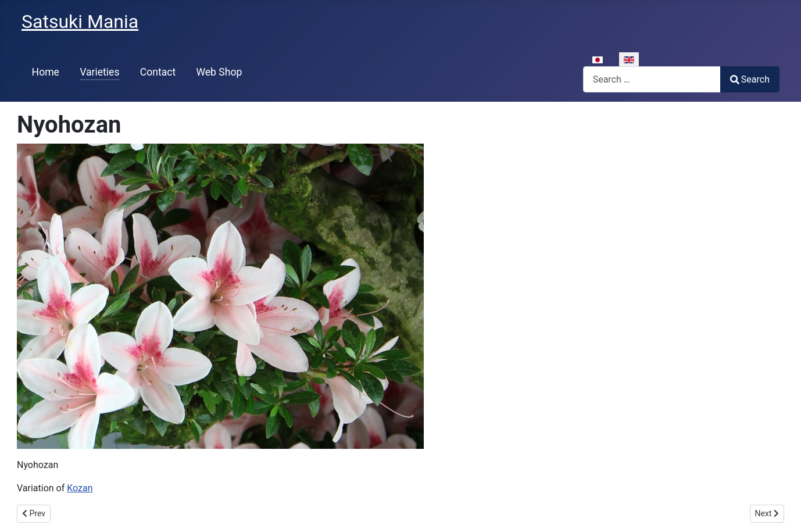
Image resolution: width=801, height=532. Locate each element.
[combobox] (652, 79)
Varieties (99, 72)
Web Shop (219, 72)
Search (750, 79)
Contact (158, 72)
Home (46, 72)
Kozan (80, 488)
